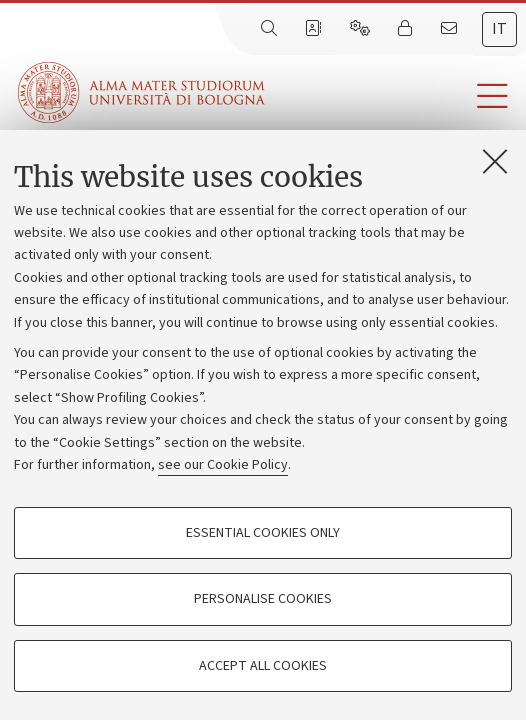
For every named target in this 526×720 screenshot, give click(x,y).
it (499, 29)
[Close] (495, 161)
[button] (395, 96)
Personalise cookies (263, 599)
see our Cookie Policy (223, 465)
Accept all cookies (263, 666)
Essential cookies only (263, 533)
